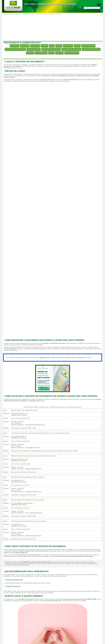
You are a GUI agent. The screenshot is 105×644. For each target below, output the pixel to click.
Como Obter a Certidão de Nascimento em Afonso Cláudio (50, 4)
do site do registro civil (21, 553)
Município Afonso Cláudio (28, 14)
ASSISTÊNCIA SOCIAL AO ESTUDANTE (71, 49)
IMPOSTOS (59, 46)
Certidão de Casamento (13, 586)
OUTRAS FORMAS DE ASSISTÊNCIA (91, 49)
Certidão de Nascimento (26, 599)
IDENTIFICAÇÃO (25, 46)
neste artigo (43, 358)
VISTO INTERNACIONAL (41, 53)
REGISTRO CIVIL (14, 46)
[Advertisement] (53, 28)
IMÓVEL (52, 46)
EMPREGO (77, 46)
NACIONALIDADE (35, 46)
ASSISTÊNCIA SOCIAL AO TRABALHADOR (15, 49)
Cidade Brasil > (7, 14)
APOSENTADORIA (68, 46)
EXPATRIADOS (59, 53)
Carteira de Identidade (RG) (14, 580)
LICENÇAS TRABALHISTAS (88, 46)
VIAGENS (51, 53)
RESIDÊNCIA (44, 46)
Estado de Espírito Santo (16, 14)
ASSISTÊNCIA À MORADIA (34, 49)
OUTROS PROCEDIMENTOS (72, 53)
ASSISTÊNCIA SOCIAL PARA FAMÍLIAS (51, 49)
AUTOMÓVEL (30, 53)
